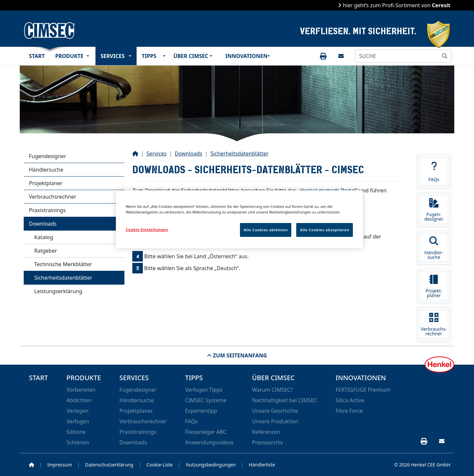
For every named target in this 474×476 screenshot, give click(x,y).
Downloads (43, 224)
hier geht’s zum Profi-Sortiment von (396, 5)
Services (113, 56)
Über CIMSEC (190, 56)
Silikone (76, 432)
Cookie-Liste (160, 465)
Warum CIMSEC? (272, 390)
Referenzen (266, 432)
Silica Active (350, 400)
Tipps (149, 56)
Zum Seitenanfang (239, 355)
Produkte (69, 56)
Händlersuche (46, 170)
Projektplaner (46, 183)
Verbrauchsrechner (53, 197)
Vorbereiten (81, 390)
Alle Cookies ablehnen (266, 230)
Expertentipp (201, 411)
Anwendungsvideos (209, 442)
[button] (90, 56)
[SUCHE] (397, 56)
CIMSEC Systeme (206, 400)
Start (37, 56)
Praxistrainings (47, 210)
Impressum (60, 465)
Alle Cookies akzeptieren (325, 230)
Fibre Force (349, 411)
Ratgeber (46, 251)
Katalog (44, 237)
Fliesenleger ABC (206, 432)
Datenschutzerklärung (109, 465)
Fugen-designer (434, 210)
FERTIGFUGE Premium (363, 390)
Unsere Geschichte (275, 411)
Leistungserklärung (58, 291)
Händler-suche (434, 248)
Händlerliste (262, 465)
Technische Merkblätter (63, 264)
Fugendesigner (48, 156)
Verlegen (78, 411)
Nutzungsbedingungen (211, 465)
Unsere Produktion (275, 421)
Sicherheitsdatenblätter (63, 278)
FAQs (434, 172)
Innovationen (245, 56)
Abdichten (79, 400)
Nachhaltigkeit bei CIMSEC (284, 400)
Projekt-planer (434, 286)
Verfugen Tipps (204, 390)
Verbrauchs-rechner (434, 325)
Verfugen (78, 421)
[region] (239, 219)
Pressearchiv (267, 442)
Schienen (78, 442)
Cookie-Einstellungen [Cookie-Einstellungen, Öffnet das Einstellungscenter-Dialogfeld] (147, 229)
